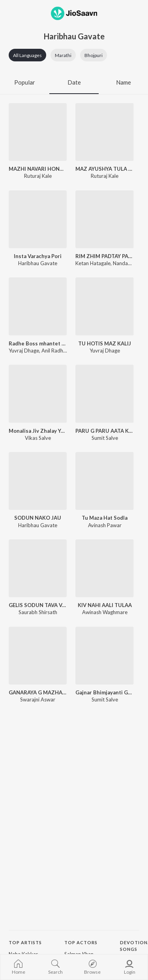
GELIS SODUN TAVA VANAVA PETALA (38, 605)
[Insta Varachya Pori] (38, 219)
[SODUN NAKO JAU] (38, 481)
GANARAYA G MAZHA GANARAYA (38, 692)
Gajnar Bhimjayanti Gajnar (104, 692)
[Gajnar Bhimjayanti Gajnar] (104, 656)
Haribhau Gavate (38, 263)
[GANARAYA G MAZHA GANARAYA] (38, 656)
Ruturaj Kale (38, 176)
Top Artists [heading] (25, 942)
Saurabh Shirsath (38, 612)
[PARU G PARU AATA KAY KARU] (104, 394)
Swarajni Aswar (38, 699)
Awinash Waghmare (105, 612)
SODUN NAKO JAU (38, 518)
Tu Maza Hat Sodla (105, 518)
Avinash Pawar (105, 525)
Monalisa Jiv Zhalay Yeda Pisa (38, 431)
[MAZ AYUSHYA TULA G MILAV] (104, 132)
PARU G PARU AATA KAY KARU (104, 431)
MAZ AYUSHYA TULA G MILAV (104, 169)
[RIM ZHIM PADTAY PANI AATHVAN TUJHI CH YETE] (104, 219)
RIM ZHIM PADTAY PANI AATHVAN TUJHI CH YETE (104, 256)
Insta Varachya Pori (38, 256)
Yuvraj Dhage (24, 351)
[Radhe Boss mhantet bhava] (38, 306)
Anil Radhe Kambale (64, 351)
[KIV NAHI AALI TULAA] (104, 568)
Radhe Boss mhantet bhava (38, 343)
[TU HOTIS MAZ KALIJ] (104, 306)
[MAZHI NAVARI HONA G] (38, 132)
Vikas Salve (38, 438)
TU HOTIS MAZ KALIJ (105, 343)
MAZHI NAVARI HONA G (38, 169)
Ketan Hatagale (93, 263)
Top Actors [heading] (81, 942)
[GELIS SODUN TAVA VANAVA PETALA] (38, 568)
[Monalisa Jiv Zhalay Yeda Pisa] (38, 394)
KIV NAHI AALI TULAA (105, 605)
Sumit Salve (105, 438)
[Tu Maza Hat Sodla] (104, 481)
